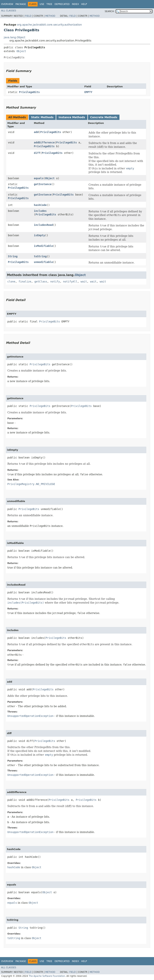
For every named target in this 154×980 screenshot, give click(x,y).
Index (75, 4)
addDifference (44, 142)
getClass (41, 282)
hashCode (40, 205)
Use (42, 4)
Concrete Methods (104, 117)
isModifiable (44, 246)
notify (55, 282)
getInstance (43, 184)
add (36, 132)
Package (21, 4)
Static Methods (42, 117)
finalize (25, 282)
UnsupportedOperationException (30, 716)
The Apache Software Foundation (47, 976)
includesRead (44, 225)
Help (84, 4)
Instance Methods (72, 117)
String (13, 256)
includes (40, 211)
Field (28, 16)
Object (21, 51)
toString (40, 256)
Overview (7, 4)
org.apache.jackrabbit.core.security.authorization (49, 25)
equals (39, 178)
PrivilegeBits (29, 92)
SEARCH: (110, 11)
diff (37, 153)
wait (84, 282)
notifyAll (70, 282)
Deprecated (62, 4)
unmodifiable (44, 262)
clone (11, 282)
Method (50, 16)
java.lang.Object (15, 37)
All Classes (9, 11)
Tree (49, 4)
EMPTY (88, 92)
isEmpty (40, 235)
